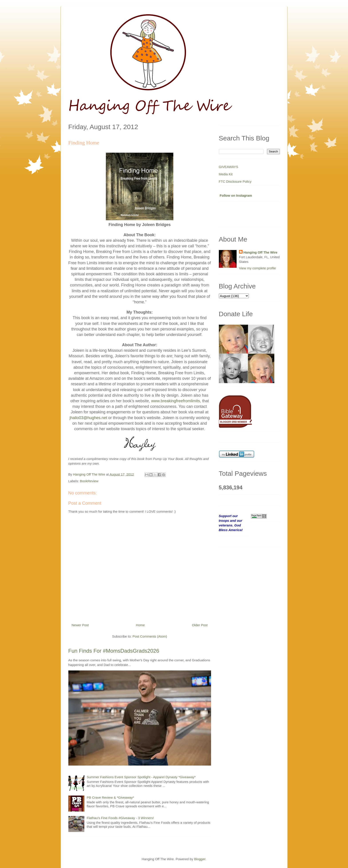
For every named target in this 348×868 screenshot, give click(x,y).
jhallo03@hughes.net (88, 418)
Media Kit (226, 174)
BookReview (89, 481)
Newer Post (80, 625)
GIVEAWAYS (229, 167)
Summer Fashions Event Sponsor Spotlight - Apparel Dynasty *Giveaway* (141, 777)
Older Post (200, 625)
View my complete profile (257, 268)
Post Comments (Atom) (150, 636)
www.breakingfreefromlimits (176, 401)
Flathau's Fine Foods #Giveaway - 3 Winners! (120, 818)
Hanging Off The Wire (260, 252)
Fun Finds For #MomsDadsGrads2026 (114, 651)
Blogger (200, 859)
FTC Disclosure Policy (235, 181)
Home (140, 625)
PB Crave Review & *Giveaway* (110, 797)
